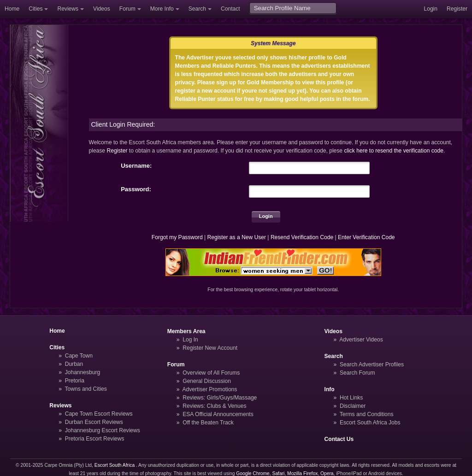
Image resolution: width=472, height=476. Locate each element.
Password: (136, 189)
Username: (136, 166)
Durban (74, 364)
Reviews (68, 9)
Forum (127, 9)
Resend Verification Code (302, 237)
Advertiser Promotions (210, 389)
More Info (162, 9)
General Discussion (207, 381)
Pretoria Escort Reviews (95, 439)
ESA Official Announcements (218, 414)
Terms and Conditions (367, 414)
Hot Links (351, 398)
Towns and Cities (86, 389)
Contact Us (339, 439)
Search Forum (357, 373)
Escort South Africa (115, 465)
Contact (230, 9)
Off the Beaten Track (208, 423)
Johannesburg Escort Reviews (103, 430)
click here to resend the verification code (394, 151)
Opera (327, 473)
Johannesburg (83, 372)
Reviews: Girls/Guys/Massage (220, 398)
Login (431, 9)
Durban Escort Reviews (94, 422)
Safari (279, 473)
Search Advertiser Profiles (372, 364)
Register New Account (210, 348)
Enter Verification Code (366, 237)
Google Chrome (253, 473)
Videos (102, 9)
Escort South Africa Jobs (370, 423)
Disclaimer (353, 406)
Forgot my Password (177, 237)
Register (457, 9)
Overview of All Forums (211, 373)
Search (197, 9)
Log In (190, 340)
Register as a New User (236, 237)
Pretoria (75, 381)
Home (12, 9)
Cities (35, 9)
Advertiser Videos (361, 340)
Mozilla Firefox (302, 473)
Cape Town (79, 356)
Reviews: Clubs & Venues (214, 406)
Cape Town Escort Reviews (99, 414)
